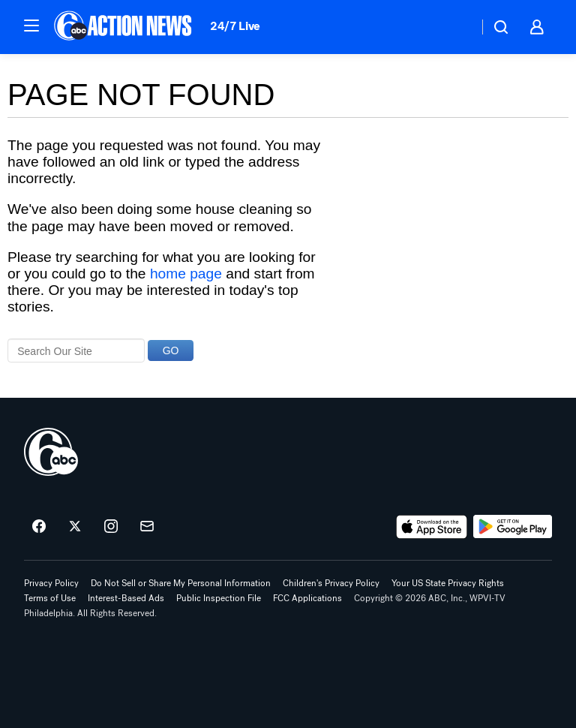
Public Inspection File (219, 598)
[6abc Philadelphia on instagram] (111, 527)
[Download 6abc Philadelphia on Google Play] (513, 527)
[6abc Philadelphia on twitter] (75, 527)
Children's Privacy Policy (331, 583)
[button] (31, 26)
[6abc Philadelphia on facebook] (39, 527)
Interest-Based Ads (126, 598)
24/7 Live (235, 26)
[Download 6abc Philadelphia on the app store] (432, 527)
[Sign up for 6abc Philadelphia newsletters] (147, 527)
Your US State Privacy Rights (448, 583)
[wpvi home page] (51, 452)
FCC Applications (307, 598)
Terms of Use (50, 598)
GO (171, 350)
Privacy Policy (51, 583)
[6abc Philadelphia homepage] (124, 27)
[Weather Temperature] (455, 27)
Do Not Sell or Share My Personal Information (181, 583)
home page (186, 274)
